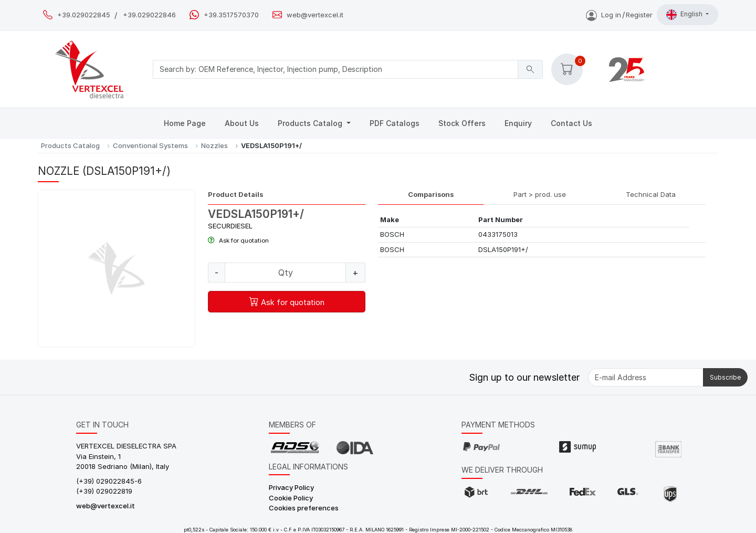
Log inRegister (619, 15)
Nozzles (214, 145)
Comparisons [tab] (431, 194)
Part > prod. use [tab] (540, 194)
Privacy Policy (291, 487)
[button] (567, 69)
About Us (242, 123)
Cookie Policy (291, 498)
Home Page (185, 123)
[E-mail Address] (646, 377)
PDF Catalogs (395, 123)
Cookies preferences (304, 508)
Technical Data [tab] (651, 194)
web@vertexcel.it (315, 15)
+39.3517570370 (231, 15)
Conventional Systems (150, 145)
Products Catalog (311, 123)
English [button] (685, 15)
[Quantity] (285, 273)
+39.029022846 (149, 15)
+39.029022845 (84, 15)
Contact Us (571, 123)
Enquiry (518, 123)
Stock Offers (462, 123)
